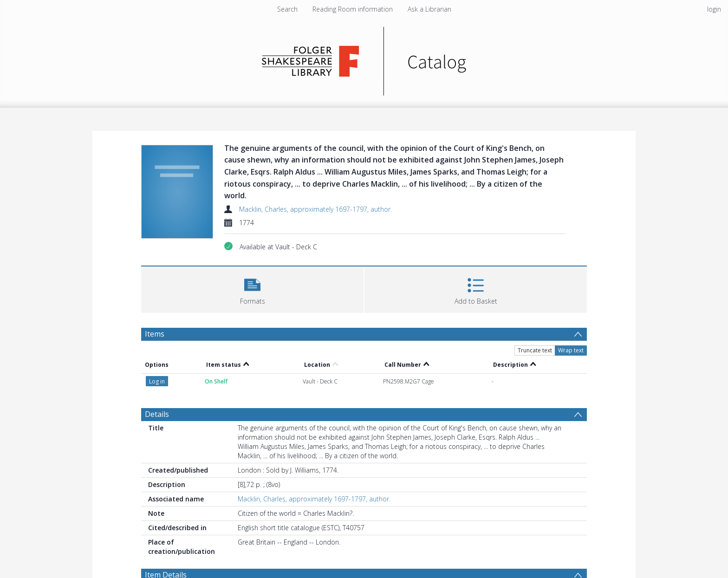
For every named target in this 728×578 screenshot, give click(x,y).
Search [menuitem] (287, 9)
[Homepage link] (364, 59)
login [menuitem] (714, 9)
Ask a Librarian (429, 9)
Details (157, 414)
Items (155, 334)
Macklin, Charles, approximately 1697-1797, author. (315, 209)
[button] (252, 289)
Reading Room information (353, 9)
